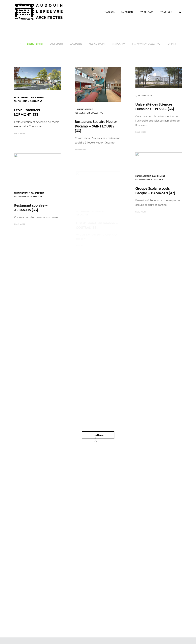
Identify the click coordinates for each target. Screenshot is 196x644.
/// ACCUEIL (109, 12)
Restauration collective (146, 44)
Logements (76, 44)
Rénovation (119, 44)
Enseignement (35, 44)
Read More (20, 133)
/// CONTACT (147, 12)
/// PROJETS (127, 12)
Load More (98, 435)
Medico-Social (97, 44)
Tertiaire (171, 44)
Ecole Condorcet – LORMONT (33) (29, 112)
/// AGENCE (166, 12)
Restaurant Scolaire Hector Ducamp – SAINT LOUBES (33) (96, 125)
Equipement (56, 44)
